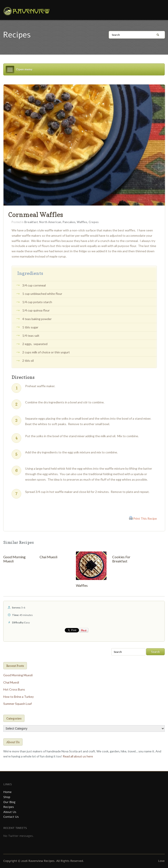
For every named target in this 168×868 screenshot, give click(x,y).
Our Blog (9, 802)
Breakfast (31, 222)
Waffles (82, 585)
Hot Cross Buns (14, 689)
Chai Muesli (48, 557)
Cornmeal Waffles (36, 215)
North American (50, 222)
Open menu (24, 69)
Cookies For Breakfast (121, 559)
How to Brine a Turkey (18, 697)
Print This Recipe (145, 518)
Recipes (9, 807)
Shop (7, 797)
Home (7, 792)
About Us (10, 812)
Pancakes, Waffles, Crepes (81, 222)
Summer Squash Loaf (17, 704)
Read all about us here (78, 756)
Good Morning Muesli (18, 675)
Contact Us (11, 817)
